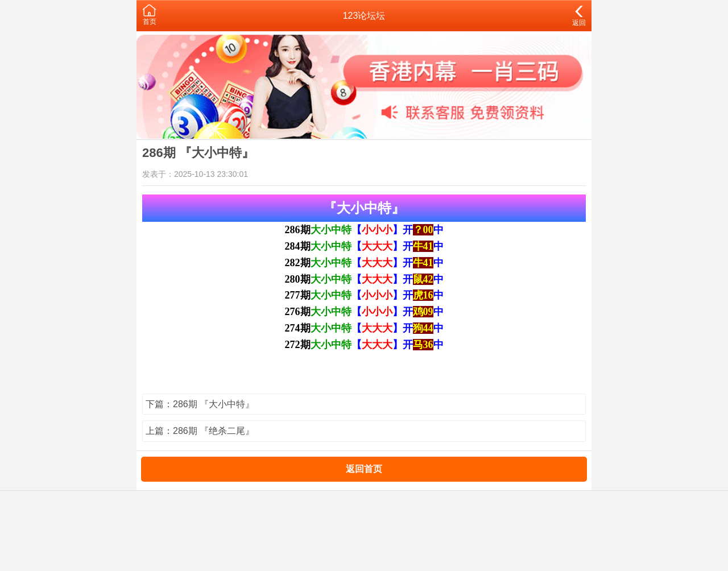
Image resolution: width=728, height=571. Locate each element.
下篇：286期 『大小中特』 (200, 404)
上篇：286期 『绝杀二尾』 (200, 431)
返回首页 (364, 469)
